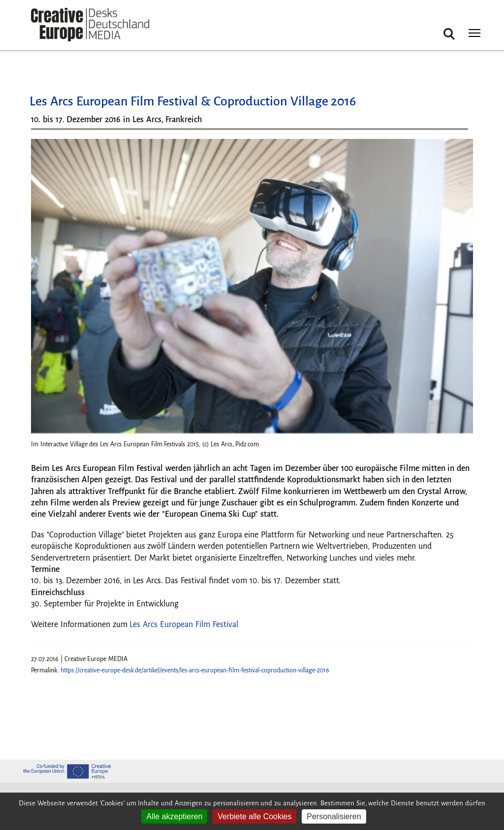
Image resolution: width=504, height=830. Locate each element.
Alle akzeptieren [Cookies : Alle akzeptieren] (174, 816)
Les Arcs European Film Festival (184, 625)
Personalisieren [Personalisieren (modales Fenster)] (334, 816)
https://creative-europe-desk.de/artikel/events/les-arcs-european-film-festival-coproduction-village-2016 (195, 670)
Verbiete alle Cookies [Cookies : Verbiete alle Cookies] (254, 816)
